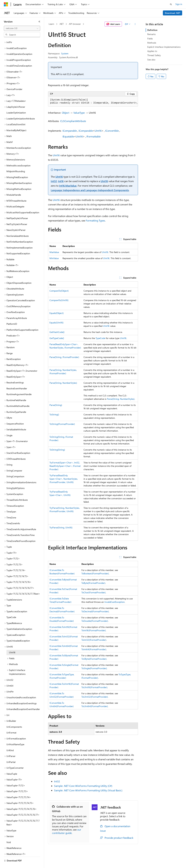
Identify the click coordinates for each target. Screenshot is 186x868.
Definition (152, 30)
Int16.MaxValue (68, 186)
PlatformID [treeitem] (12, 316)
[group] (93, 102)
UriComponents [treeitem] (14, 719)
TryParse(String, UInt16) (61, 527)
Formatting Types (95, 220)
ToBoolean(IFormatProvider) (95, 573)
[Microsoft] (6, 4)
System (65, 53)
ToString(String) (57, 450)
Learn (51, 24)
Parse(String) (56, 405)
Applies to (152, 51)
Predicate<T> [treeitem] (13, 328)
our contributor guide (67, 831)
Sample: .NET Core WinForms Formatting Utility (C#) (83, 786)
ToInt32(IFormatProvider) (94, 640)
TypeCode (100, 338)
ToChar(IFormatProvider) (93, 592)
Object (66, 113)
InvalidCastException (115, 602)
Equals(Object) (57, 313)
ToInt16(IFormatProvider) (94, 630)
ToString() (54, 414)
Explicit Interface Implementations (164, 47)
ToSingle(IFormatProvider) (94, 668)
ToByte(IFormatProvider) (93, 583)
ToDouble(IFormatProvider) (95, 621)
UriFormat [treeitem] (11, 725)
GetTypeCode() (57, 338)
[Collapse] (39, 22)
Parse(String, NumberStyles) (63, 383)
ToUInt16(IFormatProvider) (94, 687)
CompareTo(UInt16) (59, 300)
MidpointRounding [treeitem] (16, 164)
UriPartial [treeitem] (11, 754)
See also (151, 60)
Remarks (151, 34)
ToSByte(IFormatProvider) (94, 659)
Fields (150, 38)
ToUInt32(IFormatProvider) (95, 697)
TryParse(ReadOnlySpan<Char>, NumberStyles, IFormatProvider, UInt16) (64, 479)
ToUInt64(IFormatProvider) (95, 706)
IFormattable (93, 136)
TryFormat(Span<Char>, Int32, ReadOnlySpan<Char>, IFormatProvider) (65, 466)
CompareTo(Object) (59, 291)
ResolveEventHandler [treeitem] (17, 381)
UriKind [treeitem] (10, 743)
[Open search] (171, 4)
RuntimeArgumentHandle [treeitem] (19, 387)
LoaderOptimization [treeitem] (16, 105)
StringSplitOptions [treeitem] (15, 481)
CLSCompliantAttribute (73, 121)
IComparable (70, 131)
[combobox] (22, 28)
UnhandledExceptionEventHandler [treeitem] (23, 702)
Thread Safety (154, 55)
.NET (61, 24)
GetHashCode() (57, 332)
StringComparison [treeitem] (15, 469)
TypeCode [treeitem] (11, 610)
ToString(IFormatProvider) (62, 424)
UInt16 (98, 131)
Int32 (54, 181)
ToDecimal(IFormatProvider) (95, 611)
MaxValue (54, 252)
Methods (152, 43)
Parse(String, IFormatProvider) (64, 357)
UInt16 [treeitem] (12, 645)
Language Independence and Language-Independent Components (90, 190)
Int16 (61, 181)
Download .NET (173, 13)
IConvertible (112, 131)
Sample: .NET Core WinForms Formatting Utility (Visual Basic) (88, 790)
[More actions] (135, 24)
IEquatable (68, 136)
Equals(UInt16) (56, 323)
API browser (75, 24)
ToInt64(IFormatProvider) (94, 649)
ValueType (79, 113)
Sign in (179, 4)
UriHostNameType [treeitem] (15, 737)
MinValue (54, 258)
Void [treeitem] (9, 835)
